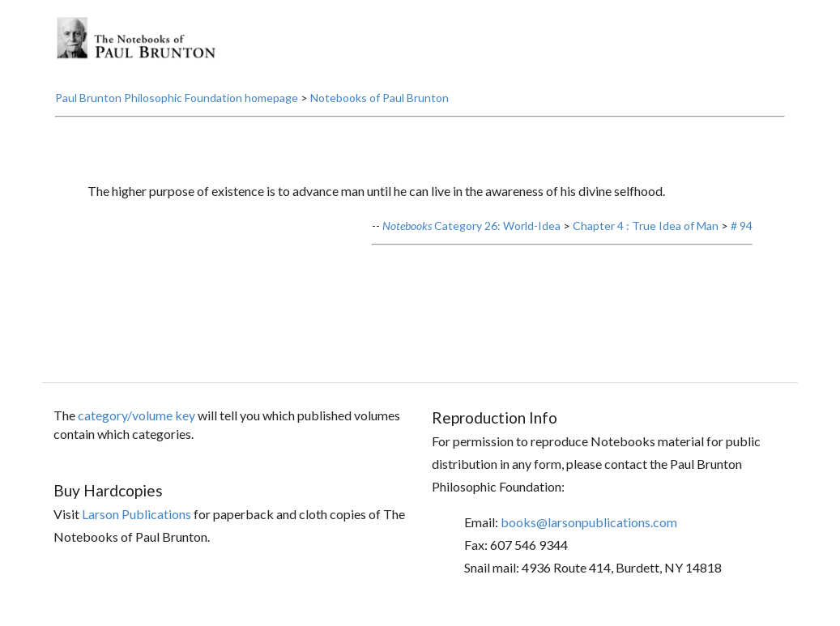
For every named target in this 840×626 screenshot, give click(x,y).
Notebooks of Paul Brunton (379, 98)
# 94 (742, 226)
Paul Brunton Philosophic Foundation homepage (177, 98)
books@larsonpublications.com (589, 522)
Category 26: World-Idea (471, 226)
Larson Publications (136, 514)
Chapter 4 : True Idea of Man (646, 226)
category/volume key (136, 415)
